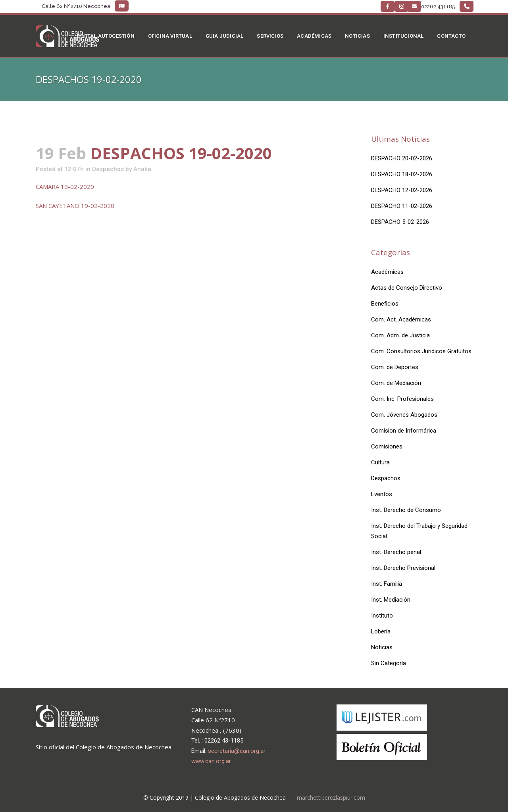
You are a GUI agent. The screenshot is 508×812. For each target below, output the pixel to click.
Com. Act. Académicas (401, 319)
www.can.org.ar (211, 761)
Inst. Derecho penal (396, 552)
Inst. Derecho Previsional (403, 568)
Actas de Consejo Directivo (407, 288)
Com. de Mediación (396, 383)
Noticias (382, 647)
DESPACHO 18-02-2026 (402, 174)
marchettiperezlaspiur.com (331, 798)
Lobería (381, 631)
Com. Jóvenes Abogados (404, 415)
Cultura (380, 462)
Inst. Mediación (391, 600)
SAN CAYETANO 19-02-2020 (75, 206)
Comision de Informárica (404, 431)
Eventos (382, 494)
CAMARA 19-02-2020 (65, 187)
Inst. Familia (387, 584)
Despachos (108, 169)
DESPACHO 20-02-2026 (402, 158)
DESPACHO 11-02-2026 (402, 206)
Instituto (382, 616)
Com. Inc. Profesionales (402, 399)
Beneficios (385, 304)
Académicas (387, 272)
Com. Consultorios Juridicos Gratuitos (421, 351)
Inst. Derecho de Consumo (406, 510)
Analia (142, 169)
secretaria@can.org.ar (237, 751)
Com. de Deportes (395, 367)
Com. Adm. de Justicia (400, 335)
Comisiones (387, 446)
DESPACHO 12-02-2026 (402, 190)
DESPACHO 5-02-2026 (400, 222)
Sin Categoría (389, 663)
